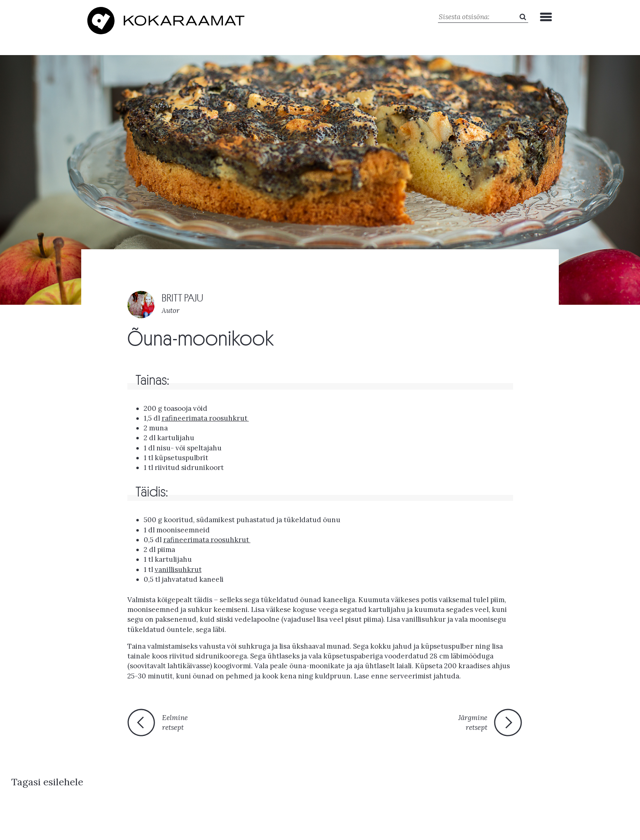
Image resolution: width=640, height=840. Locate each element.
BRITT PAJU (183, 296)
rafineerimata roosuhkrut (207, 538)
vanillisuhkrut (178, 567)
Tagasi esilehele (313, 725)
